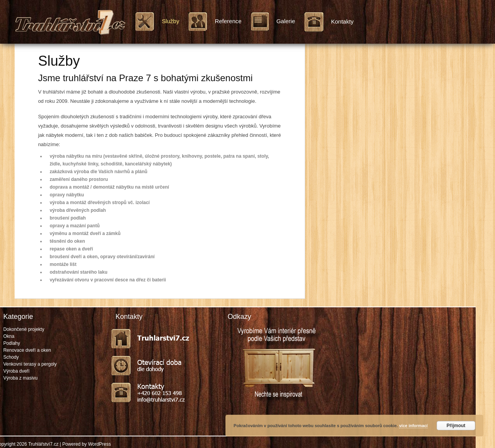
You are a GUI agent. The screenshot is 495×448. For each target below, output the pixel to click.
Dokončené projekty (24, 329)
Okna (9, 336)
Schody (11, 357)
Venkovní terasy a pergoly (30, 364)
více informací (413, 426)
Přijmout (456, 426)
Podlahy (11, 343)
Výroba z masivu (20, 378)
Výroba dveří (16, 371)
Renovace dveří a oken (27, 350)
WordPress (100, 444)
